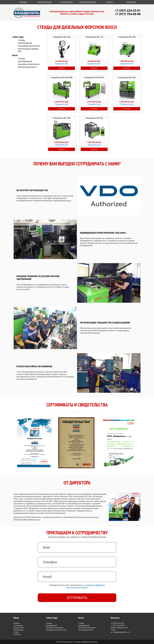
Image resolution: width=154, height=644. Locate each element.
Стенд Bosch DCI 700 (127, 77)
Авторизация (19, 630)
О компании (18, 625)
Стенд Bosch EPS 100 (62, 37)
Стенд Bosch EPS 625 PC (94, 77)
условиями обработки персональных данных (86, 586)
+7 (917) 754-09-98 (128, 14)
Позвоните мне (62, 64)
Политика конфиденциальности (85, 642)
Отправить (77, 598)
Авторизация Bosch (27, 67)
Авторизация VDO (88, 2)
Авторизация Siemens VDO (56, 630)
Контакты (131, 2)
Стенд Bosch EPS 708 (62, 118)
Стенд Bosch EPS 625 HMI (62, 77)
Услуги (109, 2)
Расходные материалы (29, 46)
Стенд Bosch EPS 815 (94, 118)
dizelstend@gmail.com (119, 628)
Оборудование (25, 43)
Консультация (45, 2)
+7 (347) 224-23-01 (128, 10)
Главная (23, 2)
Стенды (21, 40)
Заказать (62, 68)
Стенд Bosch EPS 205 (127, 37)
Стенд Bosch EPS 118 (94, 37)
